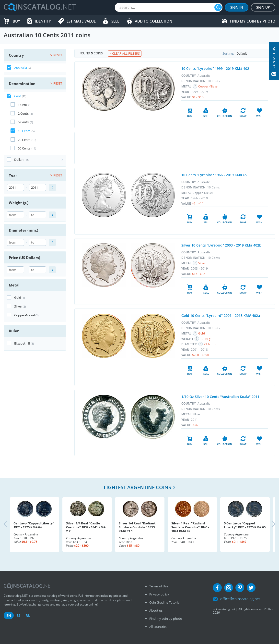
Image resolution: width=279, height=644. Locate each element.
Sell (115, 21)
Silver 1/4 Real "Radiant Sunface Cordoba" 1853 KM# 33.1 (137, 527)
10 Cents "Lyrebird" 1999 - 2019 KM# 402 (215, 68)
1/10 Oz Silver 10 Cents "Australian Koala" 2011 (220, 397)
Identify (43, 21)
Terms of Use (159, 586)
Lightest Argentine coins (137, 487)
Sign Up (263, 7)
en (9, 615)
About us (156, 610)
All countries (158, 627)
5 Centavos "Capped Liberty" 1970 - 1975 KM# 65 (245, 525)
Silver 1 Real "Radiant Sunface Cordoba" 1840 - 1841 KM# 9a (190, 527)
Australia (21, 68)
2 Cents (23, 113)
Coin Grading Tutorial (165, 602)
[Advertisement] (175, 148)
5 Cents (23, 122)
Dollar (18, 160)
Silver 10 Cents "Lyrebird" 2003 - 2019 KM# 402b (221, 245)
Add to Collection (154, 21)
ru (28, 615)
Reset (56, 55)
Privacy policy (159, 594)
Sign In (237, 7)
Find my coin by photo (253, 21)
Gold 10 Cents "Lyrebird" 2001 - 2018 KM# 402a (221, 316)
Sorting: (249, 53)
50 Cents (24, 148)
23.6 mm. (210, 344)
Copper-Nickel (24, 315)
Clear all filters (125, 53)
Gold (18, 297)
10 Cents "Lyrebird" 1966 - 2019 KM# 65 (214, 175)
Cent (18, 96)
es (18, 615)
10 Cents (24, 131)
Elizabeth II (22, 343)
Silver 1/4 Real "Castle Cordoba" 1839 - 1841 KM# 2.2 (86, 527)
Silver (18, 306)
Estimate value (81, 21)
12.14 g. (206, 339)
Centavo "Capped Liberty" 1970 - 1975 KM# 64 (34, 525)
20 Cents (24, 140)
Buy (16, 21)
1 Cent (23, 105)
